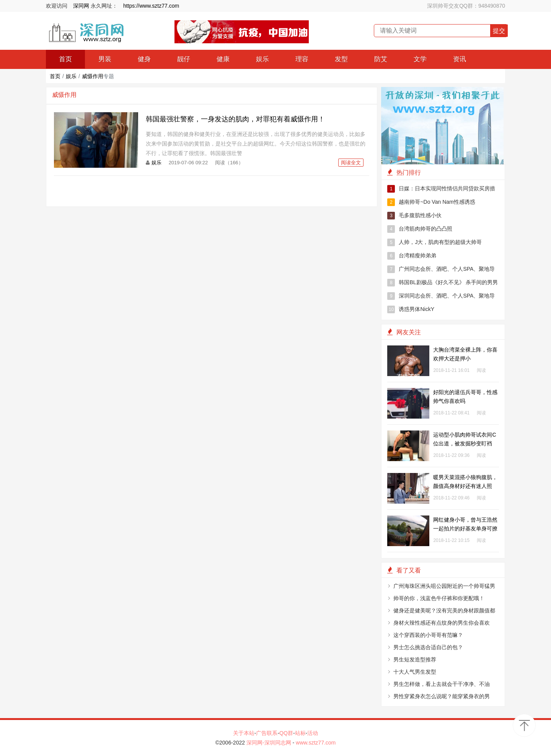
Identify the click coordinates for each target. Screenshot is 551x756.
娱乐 (262, 59)
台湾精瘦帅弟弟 (412, 256)
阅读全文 (351, 163)
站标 (300, 733)
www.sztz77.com (316, 743)
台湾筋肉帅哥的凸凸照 (420, 229)
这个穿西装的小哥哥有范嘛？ (428, 635)
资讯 (460, 59)
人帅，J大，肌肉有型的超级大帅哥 (434, 242)
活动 (313, 733)
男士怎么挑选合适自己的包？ (428, 647)
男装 (105, 59)
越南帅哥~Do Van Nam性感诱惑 (431, 202)
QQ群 (286, 733)
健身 (144, 59)
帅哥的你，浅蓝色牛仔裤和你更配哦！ (439, 598)
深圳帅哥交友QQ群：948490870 (466, 6)
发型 (341, 59)
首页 (65, 59)
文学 (420, 59)
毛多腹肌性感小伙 (414, 216)
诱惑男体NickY (411, 309)
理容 (302, 59)
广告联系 (267, 733)
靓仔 (184, 59)
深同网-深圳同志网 (270, 743)
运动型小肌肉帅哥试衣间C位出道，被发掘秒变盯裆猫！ (465, 443)
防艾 (381, 59)
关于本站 (244, 733)
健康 (223, 59)
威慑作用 (93, 76)
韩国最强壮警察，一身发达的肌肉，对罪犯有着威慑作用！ (235, 119)
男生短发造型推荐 (415, 659)
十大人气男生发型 (415, 672)
